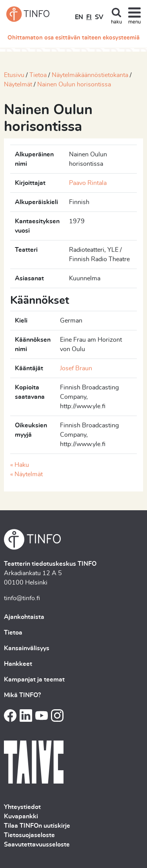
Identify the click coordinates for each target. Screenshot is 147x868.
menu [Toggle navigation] (134, 22)
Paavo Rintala (88, 183)
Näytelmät (18, 84)
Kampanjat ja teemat (34, 680)
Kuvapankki (21, 816)
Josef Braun (76, 368)
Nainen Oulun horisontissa (74, 84)
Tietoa (38, 75)
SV (99, 17)
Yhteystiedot (22, 807)
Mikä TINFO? (22, 695)
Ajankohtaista (24, 617)
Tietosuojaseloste (29, 835)
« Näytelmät (26, 474)
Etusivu (14, 75)
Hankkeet (18, 664)
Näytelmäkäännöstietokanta (90, 75)
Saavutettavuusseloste (37, 845)
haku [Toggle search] (116, 22)
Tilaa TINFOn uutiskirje (37, 826)
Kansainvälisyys (27, 648)
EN (79, 17)
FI (89, 17)
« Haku (20, 465)
